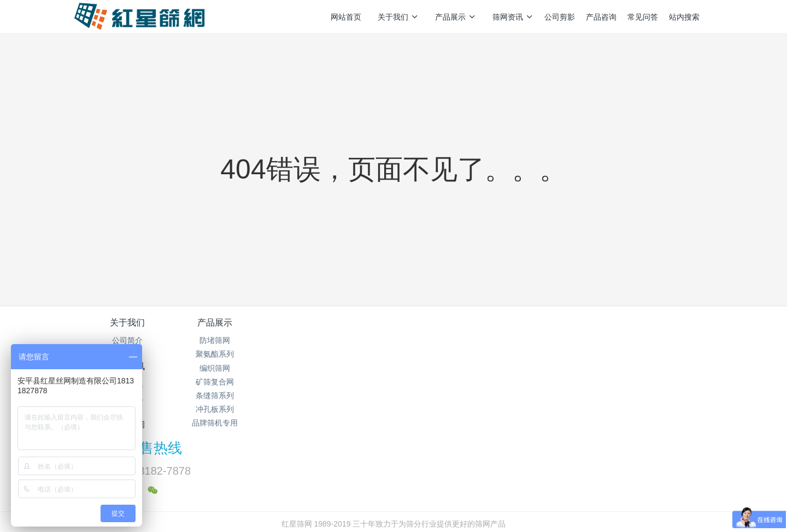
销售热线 (580, 330)
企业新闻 (340, 368)
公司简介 (127, 340)
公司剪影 (560, 17)
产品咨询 (601, 17)
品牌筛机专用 (234, 423)
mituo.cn (462, 509)
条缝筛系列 (234, 395)
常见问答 (643, 17)
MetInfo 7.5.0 (376, 509)
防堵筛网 (234, 340)
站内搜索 (684, 17)
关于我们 (398, 17)
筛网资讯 (513, 17)
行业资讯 (340, 354)
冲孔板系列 (234, 409)
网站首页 (346, 17)
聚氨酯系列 (234, 354)
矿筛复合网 (234, 382)
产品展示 (456, 17)
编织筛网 (234, 368)
